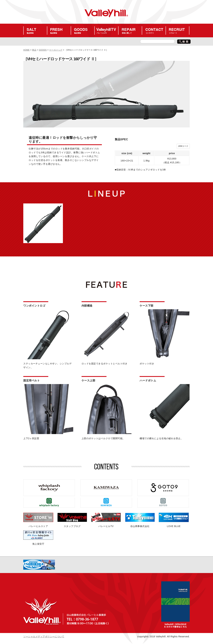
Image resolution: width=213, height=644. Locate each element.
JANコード (183, 146)
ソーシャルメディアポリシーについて (44, 637)
